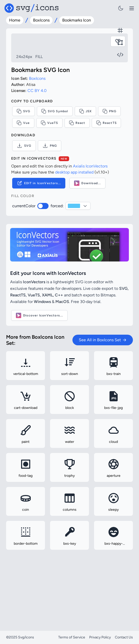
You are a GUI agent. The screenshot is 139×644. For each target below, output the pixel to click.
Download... (87, 232)
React (77, 172)
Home (15, 20)
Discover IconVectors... (39, 364)
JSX (86, 160)
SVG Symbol (55, 160)
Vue (23, 172)
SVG (24, 160)
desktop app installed (74, 221)
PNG (109, 160)
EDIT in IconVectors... (39, 232)
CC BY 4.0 (37, 139)
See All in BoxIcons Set (103, 389)
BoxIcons (41, 20)
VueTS (49, 172)
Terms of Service (72, 637)
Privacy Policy (100, 637)
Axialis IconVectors (90, 215)
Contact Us (124, 637)
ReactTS (106, 172)
